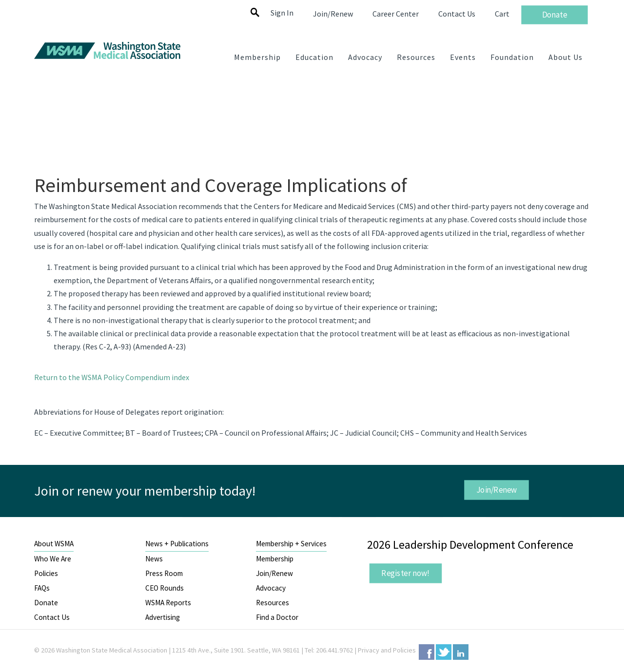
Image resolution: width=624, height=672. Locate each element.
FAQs (42, 588)
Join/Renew (496, 489)
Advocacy (271, 588)
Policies (46, 573)
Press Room (164, 573)
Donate (46, 603)
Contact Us (52, 617)
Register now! (406, 573)
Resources (273, 603)
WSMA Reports (168, 603)
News (154, 559)
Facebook (427, 652)
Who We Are (53, 559)
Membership (275, 559)
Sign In (282, 13)
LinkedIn (461, 652)
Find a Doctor (277, 617)
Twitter (444, 652)
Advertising (163, 617)
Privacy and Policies (387, 650)
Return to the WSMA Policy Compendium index (112, 377)
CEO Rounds (165, 588)
